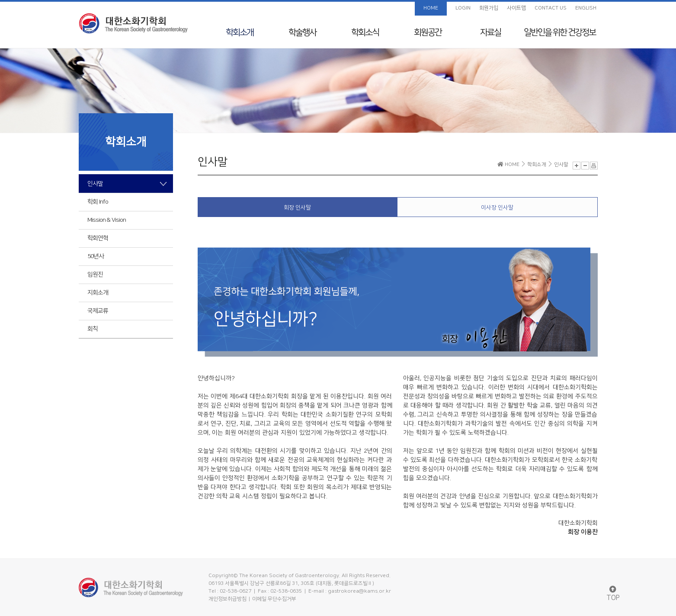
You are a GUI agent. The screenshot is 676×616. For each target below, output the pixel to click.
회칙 (93, 329)
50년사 (96, 256)
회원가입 (489, 8)
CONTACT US (551, 8)
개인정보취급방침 (227, 599)
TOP (613, 594)
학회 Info (98, 202)
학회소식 (365, 32)
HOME (431, 8)
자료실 (490, 32)
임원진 (95, 274)
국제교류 (98, 311)
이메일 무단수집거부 (274, 599)
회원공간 (428, 32)
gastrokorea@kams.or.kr (359, 591)
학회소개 (240, 32)
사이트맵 (516, 8)
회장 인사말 (297, 207)
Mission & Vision (107, 220)
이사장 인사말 (497, 207)
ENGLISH (586, 8)
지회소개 (98, 293)
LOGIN (463, 8)
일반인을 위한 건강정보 (560, 32)
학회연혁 (98, 238)
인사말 (95, 184)
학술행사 (302, 32)
